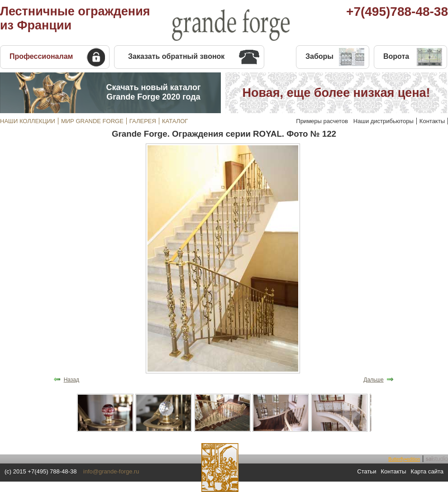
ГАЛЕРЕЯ (143, 121)
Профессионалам (41, 56)
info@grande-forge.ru (111, 471)
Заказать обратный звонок (176, 56)
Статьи (367, 471)
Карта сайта (427, 471)
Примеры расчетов (322, 121)
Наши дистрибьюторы (384, 121)
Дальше (373, 380)
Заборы (319, 56)
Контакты (432, 121)
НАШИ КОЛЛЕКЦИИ (28, 121)
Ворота (396, 56)
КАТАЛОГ (175, 121)
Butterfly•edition (404, 459)
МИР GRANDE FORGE (92, 121)
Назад (71, 380)
